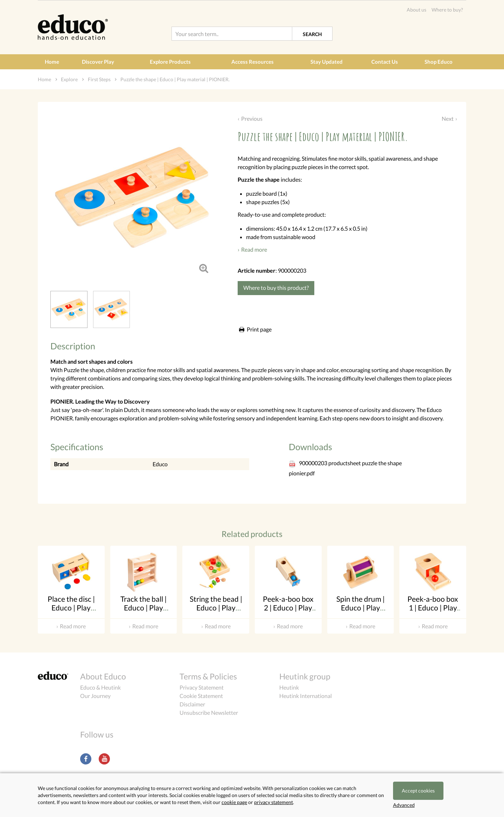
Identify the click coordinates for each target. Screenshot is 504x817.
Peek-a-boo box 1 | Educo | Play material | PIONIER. (433, 612)
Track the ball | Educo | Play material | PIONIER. (143, 612)
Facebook (86, 759)
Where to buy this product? (276, 288)
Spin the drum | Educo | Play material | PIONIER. (360, 612)
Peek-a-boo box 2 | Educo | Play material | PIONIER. (288, 612)
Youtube (104, 759)
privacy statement (274, 802)
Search (312, 34)
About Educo (103, 676)
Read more (254, 249)
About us (416, 10)
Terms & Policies (208, 676)
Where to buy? (447, 10)
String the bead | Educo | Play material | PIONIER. (216, 612)
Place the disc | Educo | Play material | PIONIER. (71, 612)
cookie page (234, 802)
